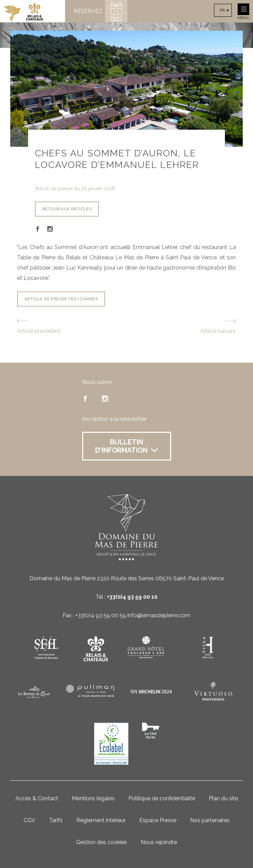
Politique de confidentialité (162, 798)
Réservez (88, 11)
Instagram (50, 229)
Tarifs (56, 820)
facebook (85, 399)
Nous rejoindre (159, 842)
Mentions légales (93, 798)
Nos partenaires (210, 820)
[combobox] (223, 10)
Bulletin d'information (126, 446)
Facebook (38, 229)
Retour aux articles (67, 209)
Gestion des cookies (102, 842)
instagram (105, 399)
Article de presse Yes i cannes (61, 299)
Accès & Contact (37, 798)
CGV (29, 820)
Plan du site (223, 798)
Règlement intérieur (101, 820)
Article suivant (218, 331)
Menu (244, 12)
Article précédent (39, 331)
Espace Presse (158, 820)
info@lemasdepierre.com (159, 615)
